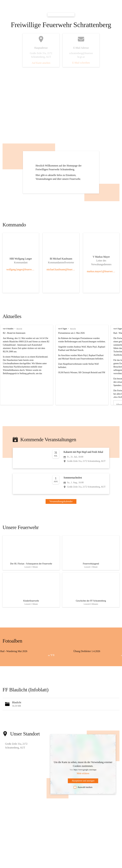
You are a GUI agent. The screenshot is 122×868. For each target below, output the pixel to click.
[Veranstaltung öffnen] (61, 458)
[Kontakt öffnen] (21, 259)
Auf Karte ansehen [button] (41, 63)
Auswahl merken (83, 791)
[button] (61, 708)
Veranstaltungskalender (61, 501)
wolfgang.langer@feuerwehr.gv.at (21, 269)
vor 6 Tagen (63, 329)
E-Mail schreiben (81, 63)
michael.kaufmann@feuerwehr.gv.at (61, 269)
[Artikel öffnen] (31, 554)
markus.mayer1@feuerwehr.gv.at (101, 271)
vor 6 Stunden (8, 329)
